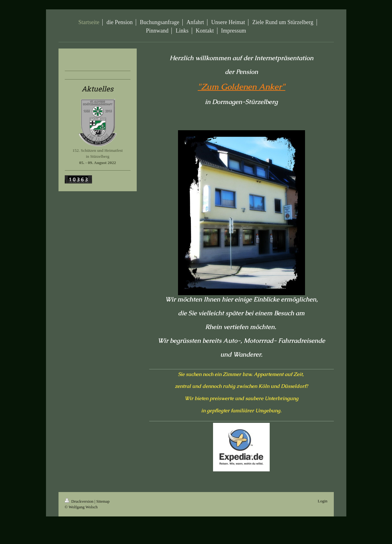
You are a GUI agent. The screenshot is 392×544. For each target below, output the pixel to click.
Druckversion (80, 501)
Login (322, 501)
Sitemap (103, 501)
